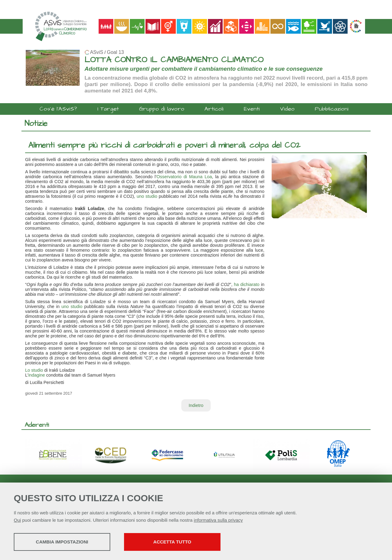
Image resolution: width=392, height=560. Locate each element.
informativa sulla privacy (218, 520)
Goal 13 (115, 52)
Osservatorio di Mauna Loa (184, 177)
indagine (36, 375)
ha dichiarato (247, 284)
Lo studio (34, 370)
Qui (17, 520)
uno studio (147, 196)
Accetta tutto (172, 542)
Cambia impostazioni (62, 542)
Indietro (196, 405)
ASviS (97, 52)
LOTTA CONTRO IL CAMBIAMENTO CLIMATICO (174, 60)
